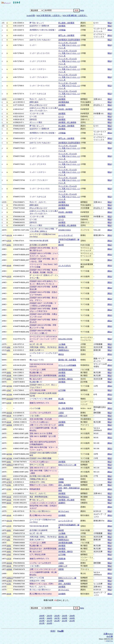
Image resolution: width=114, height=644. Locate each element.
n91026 (9, 413)
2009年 (72, 618)
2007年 (57, 618)
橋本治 (61, 354)
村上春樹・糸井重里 (66, 23)
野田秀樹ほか (64, 497)
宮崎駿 (61, 482)
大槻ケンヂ (63, 416)
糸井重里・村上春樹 (66, 500)
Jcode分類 (31, 15)
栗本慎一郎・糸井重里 (67, 360)
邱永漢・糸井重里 (65, 109)
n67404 (9, 386)
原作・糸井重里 (65, 485)
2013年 (65, 621)
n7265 (9, 489)
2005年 (42, 618)
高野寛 (61, 425)
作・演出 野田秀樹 (66, 408)
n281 (8, 350)
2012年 (57, 621)
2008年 (65, 618)
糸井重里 (62, 26)
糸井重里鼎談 (64, 102)
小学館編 (62, 30)
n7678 (9, 241)
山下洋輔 (62, 390)
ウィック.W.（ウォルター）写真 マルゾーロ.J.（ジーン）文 (69, 45)
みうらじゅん (64, 511)
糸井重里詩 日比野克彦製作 (69, 40)
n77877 (9, 482)
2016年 (49, 623)
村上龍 (61, 399)
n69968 (9, 425)
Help (82, 10)
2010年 (42, 621)
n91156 (9, 235)
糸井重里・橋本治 (65, 379)
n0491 (9, 245)
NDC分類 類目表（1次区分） (49, 15)
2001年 (49, 616)
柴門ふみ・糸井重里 (66, 35)
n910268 (10, 399)
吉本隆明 (62, 515)
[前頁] (53, 631)
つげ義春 (62, 344)
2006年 (49, 618)
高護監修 (62, 403)
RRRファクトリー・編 (67, 465)
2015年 (42, 623)
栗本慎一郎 (63, 347)
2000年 (42, 616)
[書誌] (110, 23)
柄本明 (61, 245)
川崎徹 (61, 479)
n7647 (9, 390)
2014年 (72, 621)
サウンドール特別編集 (67, 365)
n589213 (10, 465)
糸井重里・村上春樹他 (67, 122)
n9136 (9, 416)
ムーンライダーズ (65, 235)
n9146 (9, 266)
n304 (8, 347)
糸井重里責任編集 (65, 370)
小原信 (61, 413)
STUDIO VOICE (64, 230)
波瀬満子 (62, 503)
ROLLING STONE (65, 339)
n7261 (9, 485)
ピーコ (61, 116)
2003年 (65, 616)
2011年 (49, 621)
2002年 (57, 616)
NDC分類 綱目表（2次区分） (75, 15)
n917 (8, 479)
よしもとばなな (65, 266)
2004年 (72, 616)
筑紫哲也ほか (64, 350)
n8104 (9, 503)
